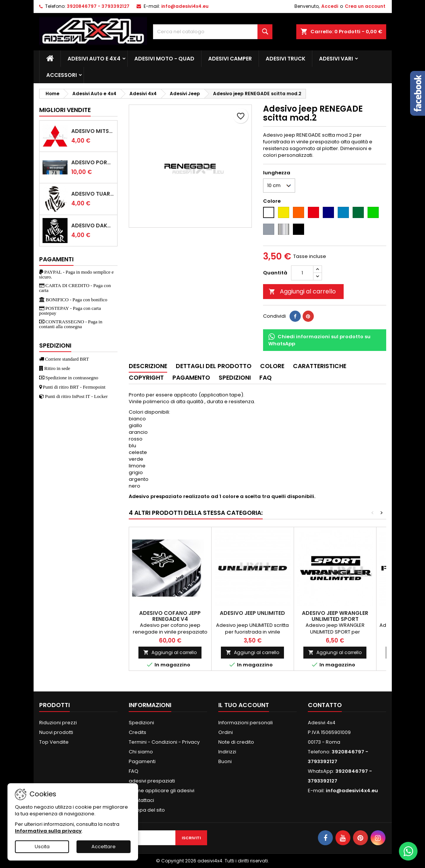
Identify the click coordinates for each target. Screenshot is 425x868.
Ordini (226, 732)
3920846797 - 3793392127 (98, 6)
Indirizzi (227, 752)
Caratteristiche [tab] (320, 366)
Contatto (325, 705)
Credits (137, 732)
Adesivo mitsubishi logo (93, 131)
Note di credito (236, 742)
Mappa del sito (147, 810)
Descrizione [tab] (148, 366)
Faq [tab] (265, 378)
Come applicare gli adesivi (162, 791)
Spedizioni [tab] (235, 378)
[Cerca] (213, 32)
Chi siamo (141, 752)
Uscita (42, 847)
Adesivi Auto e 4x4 (94, 59)
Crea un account (365, 6)
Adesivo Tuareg (93, 194)
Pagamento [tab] (191, 378)
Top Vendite (54, 742)
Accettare (104, 847)
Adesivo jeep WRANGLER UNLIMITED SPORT (335, 616)
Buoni (225, 761)
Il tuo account (244, 705)
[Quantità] (302, 273)
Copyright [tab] (146, 378)
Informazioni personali (246, 723)
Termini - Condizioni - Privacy (164, 742)
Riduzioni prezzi (58, 723)
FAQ (134, 771)
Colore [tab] (272, 366)
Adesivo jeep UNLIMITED (252, 613)
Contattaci (141, 800)
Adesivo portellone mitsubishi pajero (93, 162)
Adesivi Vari (336, 59)
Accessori (62, 75)
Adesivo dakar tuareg (93, 225)
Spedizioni (141, 723)
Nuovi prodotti (56, 732)
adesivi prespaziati (152, 781)
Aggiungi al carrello (302, 291)
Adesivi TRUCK (285, 59)
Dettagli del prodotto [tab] (214, 366)
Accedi (330, 6)
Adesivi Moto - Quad (164, 59)
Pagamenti (142, 761)
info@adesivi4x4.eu (185, 6)
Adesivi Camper (230, 59)
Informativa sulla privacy (48, 831)
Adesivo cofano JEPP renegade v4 (170, 616)
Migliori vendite (65, 110)
